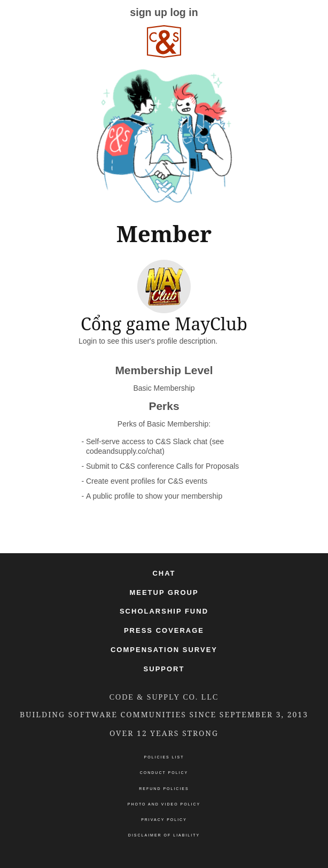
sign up (149, 12)
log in (184, 12)
